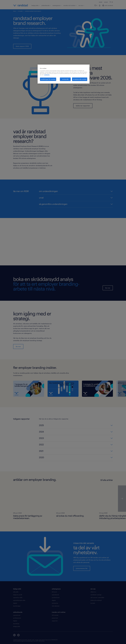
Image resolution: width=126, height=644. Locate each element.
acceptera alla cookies (80, 79)
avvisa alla (65, 79)
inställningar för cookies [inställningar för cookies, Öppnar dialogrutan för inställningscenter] (48, 79)
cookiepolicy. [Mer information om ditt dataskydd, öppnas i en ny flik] (47, 75)
